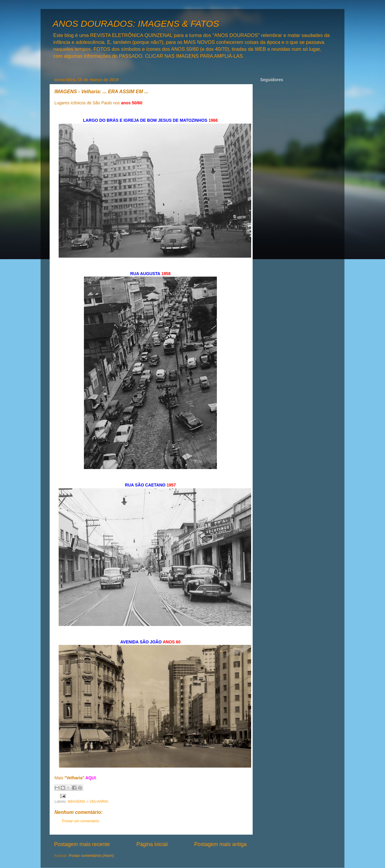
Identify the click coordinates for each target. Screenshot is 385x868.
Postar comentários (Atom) (91, 856)
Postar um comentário (80, 821)
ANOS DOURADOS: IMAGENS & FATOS (136, 24)
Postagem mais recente (82, 844)
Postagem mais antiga (220, 844)
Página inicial (152, 844)
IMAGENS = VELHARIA (88, 802)
